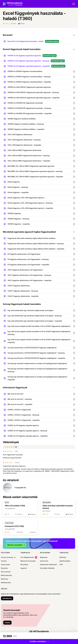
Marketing (4, 579)
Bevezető (8, 35)
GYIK (61, 565)
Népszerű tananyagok (28, 561)
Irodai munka (5, 565)
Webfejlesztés (6, 583)
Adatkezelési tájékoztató (49, 565)
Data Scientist (6, 572)
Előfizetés (63, 557)
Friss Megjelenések (29, 557)
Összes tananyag (8, 557)
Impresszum (44, 561)
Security (4, 561)
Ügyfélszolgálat (65, 561)
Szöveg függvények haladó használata (22, 304)
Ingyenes (24, 568)
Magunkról (44, 557)
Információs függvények (15, 388)
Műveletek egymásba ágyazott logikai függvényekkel (29, 232)
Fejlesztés (4, 568)
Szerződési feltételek (47, 568)
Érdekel (7, 623)
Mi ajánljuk (24, 565)
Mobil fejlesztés (6, 575)
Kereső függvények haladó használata (22, 49)
